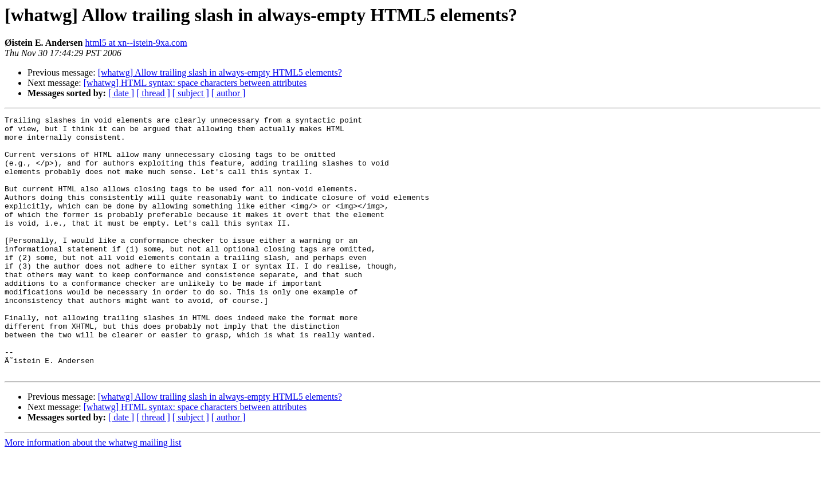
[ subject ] (191, 93)
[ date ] (121, 93)
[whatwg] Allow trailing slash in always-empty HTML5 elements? (220, 72)
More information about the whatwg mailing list (93, 494)
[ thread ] (153, 93)
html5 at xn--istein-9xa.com (136, 43)
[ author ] (229, 93)
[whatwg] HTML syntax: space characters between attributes (195, 83)
